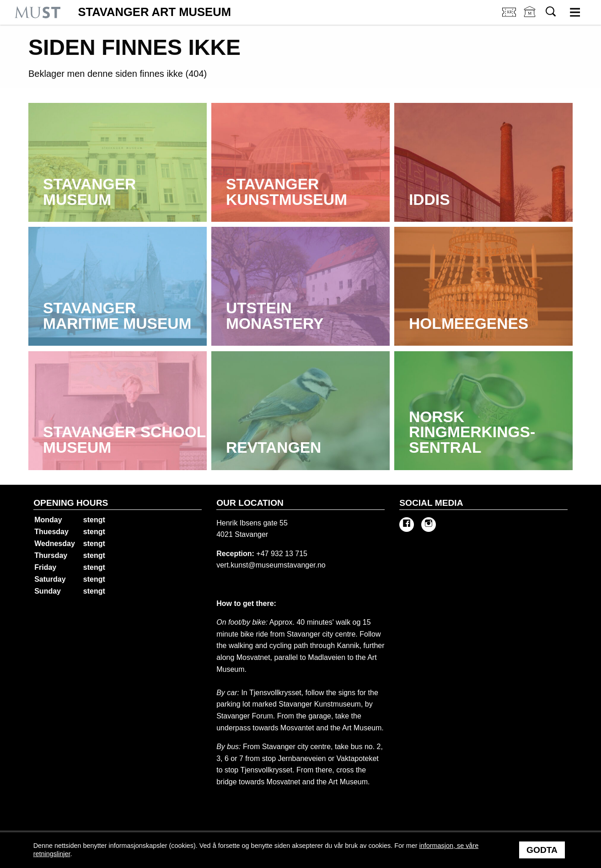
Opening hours (71, 503)
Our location (250, 503)
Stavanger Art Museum (154, 12)
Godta (542, 850)
